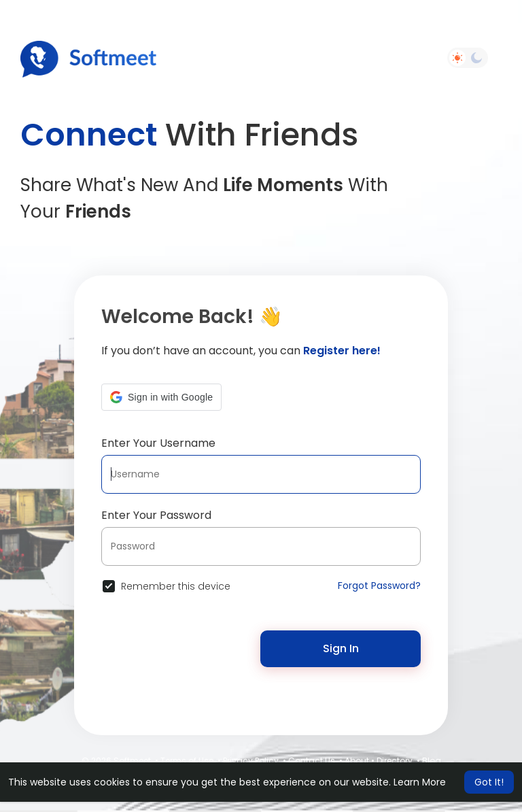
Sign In (341, 648)
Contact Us (312, 761)
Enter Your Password (156, 515)
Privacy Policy (251, 761)
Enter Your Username (158, 443)
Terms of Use (187, 761)
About (357, 761)
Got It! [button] (489, 782)
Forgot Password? (379, 586)
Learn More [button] (420, 782)
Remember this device (176, 586)
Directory (395, 761)
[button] (161, 397)
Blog (432, 761)
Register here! (342, 351)
